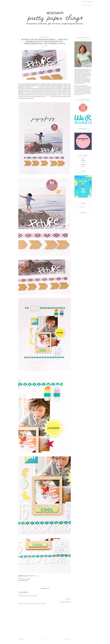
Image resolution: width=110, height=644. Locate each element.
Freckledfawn (36, 87)
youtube (87, 2)
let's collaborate (83, 164)
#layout (48, 37)
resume (83, 163)
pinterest (85, 2)
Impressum (83, 166)
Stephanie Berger (23, 592)
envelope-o (91, 2)
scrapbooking (83, 161)
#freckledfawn (42, 37)
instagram (83, 2)
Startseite (44, 639)
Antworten (68, 599)
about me (83, 159)
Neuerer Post (22, 639)
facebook (89, 2)
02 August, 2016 (22, 594)
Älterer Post (67, 639)
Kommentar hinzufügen (65, 602)
